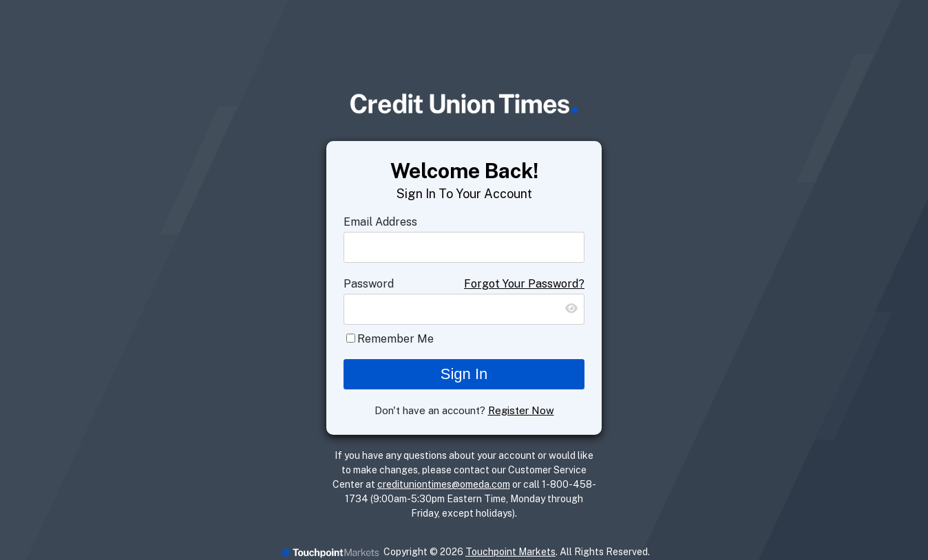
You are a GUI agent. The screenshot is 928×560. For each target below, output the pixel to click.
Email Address (380, 222)
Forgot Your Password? (524, 284)
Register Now (521, 410)
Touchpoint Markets (510, 552)
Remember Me (396, 339)
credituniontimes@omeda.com (444, 484)
